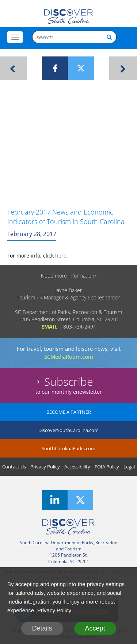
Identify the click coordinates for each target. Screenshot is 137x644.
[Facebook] (55, 68)
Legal (129, 467)
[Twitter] (81, 68)
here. (62, 256)
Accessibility (77, 467)
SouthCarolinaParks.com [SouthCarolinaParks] (68, 448)
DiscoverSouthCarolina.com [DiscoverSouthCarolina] (68, 430)
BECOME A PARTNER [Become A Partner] (69, 412)
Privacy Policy (45, 467)
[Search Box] (74, 37)
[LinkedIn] (55, 500)
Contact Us (14, 467)
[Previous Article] (14, 68)
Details (42, 628)
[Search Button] (109, 37)
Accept (95, 628)
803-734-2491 (80, 327)
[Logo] (68, 16)
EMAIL (49, 327)
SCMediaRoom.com (69, 357)
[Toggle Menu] (15, 37)
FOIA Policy (107, 467)
